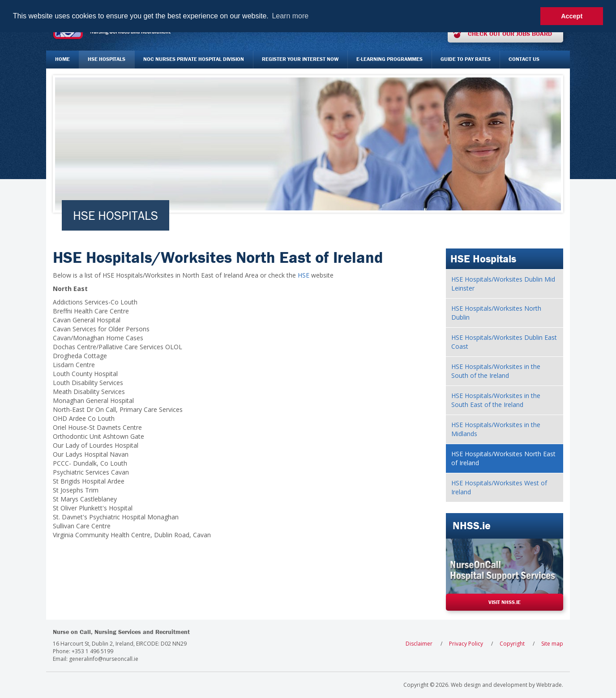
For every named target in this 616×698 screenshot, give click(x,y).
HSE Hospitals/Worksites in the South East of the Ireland (496, 400)
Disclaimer (419, 644)
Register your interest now (300, 59)
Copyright (512, 644)
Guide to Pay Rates (466, 59)
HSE (304, 275)
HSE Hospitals (107, 59)
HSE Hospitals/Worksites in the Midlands (496, 429)
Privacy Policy (466, 644)
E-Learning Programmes (389, 59)
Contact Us (524, 59)
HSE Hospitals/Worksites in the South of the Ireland (496, 371)
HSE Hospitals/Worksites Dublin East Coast (504, 342)
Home (62, 59)
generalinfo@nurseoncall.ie (104, 659)
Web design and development (489, 685)
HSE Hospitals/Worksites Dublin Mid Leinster (503, 284)
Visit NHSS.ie (505, 602)
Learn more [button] (290, 16)
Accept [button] (572, 16)
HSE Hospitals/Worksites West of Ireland (499, 487)
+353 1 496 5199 (92, 651)
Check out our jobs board (510, 34)
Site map (552, 644)
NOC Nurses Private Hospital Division (194, 59)
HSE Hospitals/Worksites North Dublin (496, 313)
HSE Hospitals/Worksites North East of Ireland (503, 458)
